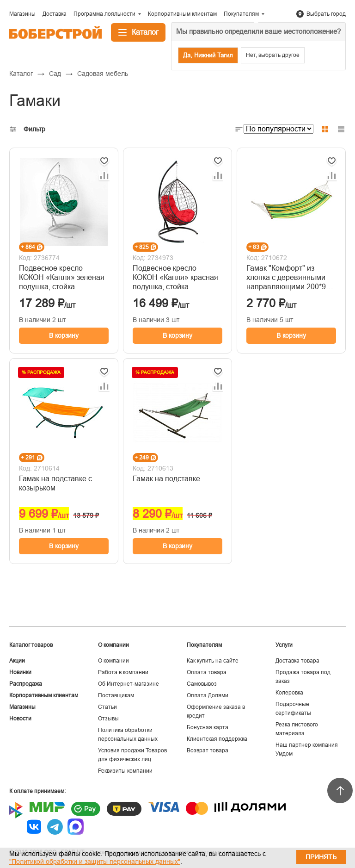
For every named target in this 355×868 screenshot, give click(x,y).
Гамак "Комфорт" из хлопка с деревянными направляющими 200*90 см (288, 278)
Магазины (22, 707)
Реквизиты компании (125, 771)
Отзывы (108, 719)
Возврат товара (208, 750)
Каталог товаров (31, 645)
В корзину (64, 335)
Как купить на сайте (213, 661)
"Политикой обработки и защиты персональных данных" (95, 862)
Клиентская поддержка (217, 739)
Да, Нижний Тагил (208, 55)
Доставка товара (297, 661)
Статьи (107, 707)
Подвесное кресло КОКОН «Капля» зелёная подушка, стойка (62, 277)
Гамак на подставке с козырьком (55, 483)
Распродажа (26, 684)
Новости (20, 719)
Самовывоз (202, 684)
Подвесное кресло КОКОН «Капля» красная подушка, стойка (175, 277)
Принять (321, 857)
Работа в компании (123, 672)
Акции (17, 661)
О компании (113, 661)
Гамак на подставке (166, 479)
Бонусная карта (208, 727)
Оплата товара (207, 672)
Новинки (20, 672)
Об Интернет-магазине (129, 684)
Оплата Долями (208, 695)
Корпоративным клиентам (44, 695)
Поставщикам (116, 695)
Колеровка (289, 693)
